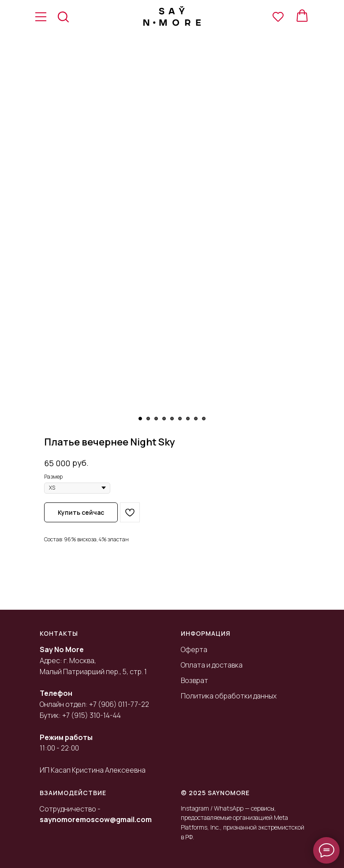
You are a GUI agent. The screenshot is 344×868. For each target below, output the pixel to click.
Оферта (194, 649)
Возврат (194, 680)
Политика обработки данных (229, 696)
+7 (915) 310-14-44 (92, 715)
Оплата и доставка (212, 665)
